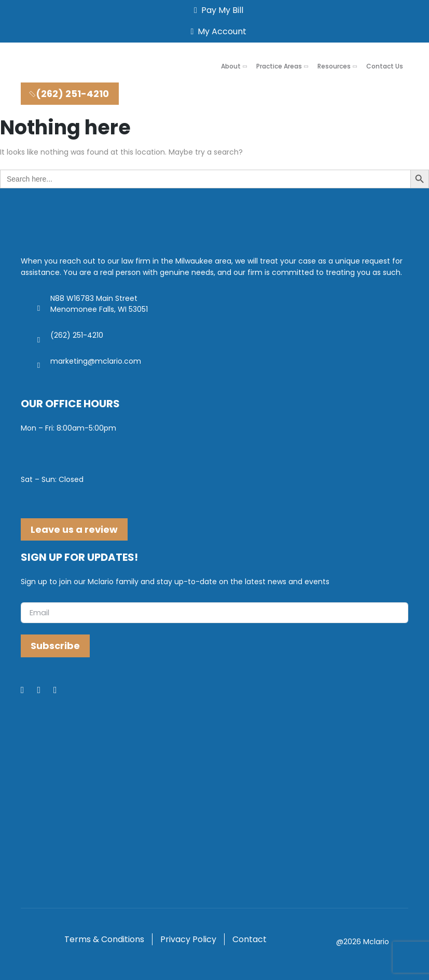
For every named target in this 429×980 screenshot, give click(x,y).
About (231, 66)
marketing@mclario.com (96, 361)
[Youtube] (62, 691)
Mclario (376, 942)
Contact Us (385, 66)
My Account (217, 31)
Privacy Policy (188, 939)
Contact (250, 939)
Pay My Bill (217, 10)
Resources (334, 66)
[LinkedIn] (45, 691)
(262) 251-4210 (68, 94)
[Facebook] (29, 691)
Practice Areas (279, 66)
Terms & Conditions (104, 939)
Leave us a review (74, 529)
